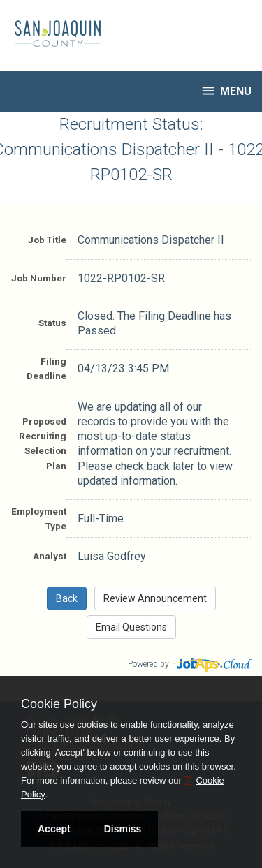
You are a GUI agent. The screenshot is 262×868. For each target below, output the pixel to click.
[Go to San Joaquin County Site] (52, 34)
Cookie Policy (59, 704)
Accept (54, 829)
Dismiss (123, 829)
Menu (226, 91)
